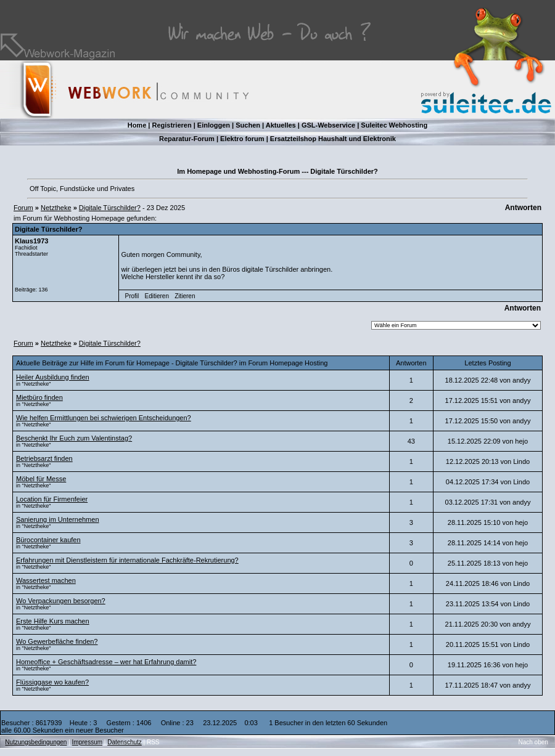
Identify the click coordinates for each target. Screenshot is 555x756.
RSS (153, 742)
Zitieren (185, 296)
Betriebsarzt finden (44, 458)
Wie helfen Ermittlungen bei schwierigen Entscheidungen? (104, 418)
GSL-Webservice (328, 125)
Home (137, 125)
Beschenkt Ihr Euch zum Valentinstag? (74, 438)
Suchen (248, 125)
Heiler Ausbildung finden (53, 377)
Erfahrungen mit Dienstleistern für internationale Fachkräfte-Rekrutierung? (127, 560)
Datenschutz (125, 742)
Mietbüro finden (39, 397)
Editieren (156, 296)
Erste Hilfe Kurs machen (53, 621)
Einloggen (214, 125)
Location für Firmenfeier (52, 499)
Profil (132, 296)
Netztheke (56, 208)
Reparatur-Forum (187, 139)
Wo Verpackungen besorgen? (61, 601)
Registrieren (171, 125)
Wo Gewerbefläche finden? (57, 641)
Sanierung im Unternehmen (58, 519)
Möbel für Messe (41, 479)
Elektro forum (242, 139)
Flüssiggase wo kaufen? (52, 682)
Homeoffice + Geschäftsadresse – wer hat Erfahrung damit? (106, 662)
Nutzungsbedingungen (36, 742)
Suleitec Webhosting (394, 125)
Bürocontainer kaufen (48, 540)
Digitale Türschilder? (110, 208)
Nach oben (533, 742)
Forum (23, 208)
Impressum (87, 742)
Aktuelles (281, 125)
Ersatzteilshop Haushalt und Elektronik (333, 139)
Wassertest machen (46, 580)
